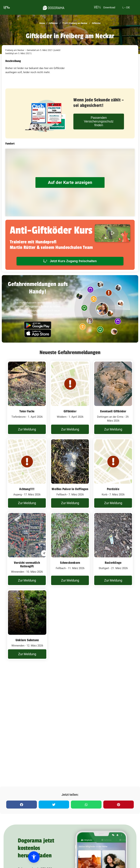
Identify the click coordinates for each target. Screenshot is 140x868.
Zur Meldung (27, 429)
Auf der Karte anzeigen (70, 182)
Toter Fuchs (27, 411)
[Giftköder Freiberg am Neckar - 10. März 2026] (27, 549)
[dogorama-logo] (53, 7)
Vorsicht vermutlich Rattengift (27, 564)
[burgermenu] (7, 7)
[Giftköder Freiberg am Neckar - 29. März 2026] (113, 398)
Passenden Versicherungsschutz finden (99, 121)
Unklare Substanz (27, 640)
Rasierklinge (113, 563)
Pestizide (113, 489)
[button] (24, 857)
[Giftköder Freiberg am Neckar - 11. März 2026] (70, 549)
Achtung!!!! (27, 489)
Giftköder (53, 23)
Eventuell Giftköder (113, 411)
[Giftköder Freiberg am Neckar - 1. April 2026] (27, 398)
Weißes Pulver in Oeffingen (70, 489)
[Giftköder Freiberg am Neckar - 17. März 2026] (27, 474)
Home (42, 23)
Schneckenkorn (70, 563)
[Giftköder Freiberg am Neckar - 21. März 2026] (113, 549)
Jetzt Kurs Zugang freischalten (70, 261)
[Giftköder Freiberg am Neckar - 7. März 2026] (70, 474)
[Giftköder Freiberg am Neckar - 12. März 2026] (27, 625)
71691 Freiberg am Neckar (75, 23)
